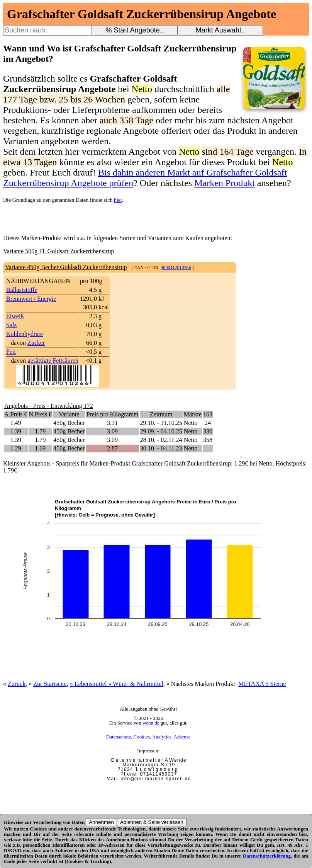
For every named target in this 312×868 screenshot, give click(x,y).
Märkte (193, 414)
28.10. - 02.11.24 (161, 440)
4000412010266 (176, 268)
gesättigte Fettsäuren (53, 361)
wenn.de (151, 723)
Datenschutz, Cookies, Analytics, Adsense (148, 737)
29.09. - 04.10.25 (161, 431)
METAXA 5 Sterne (262, 684)
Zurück (17, 684)
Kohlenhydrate (25, 334)
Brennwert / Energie (31, 299)
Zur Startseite (50, 684)
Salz (12, 325)
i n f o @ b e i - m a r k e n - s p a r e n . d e (156, 779)
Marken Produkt (225, 183)
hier (118, 200)
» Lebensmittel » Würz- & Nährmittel (117, 684)
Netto (191, 423)
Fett (11, 352)
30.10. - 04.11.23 (161, 448)
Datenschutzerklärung (267, 856)
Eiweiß (15, 316)
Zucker (36, 343)
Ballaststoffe (22, 290)
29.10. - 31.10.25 (161, 423)
